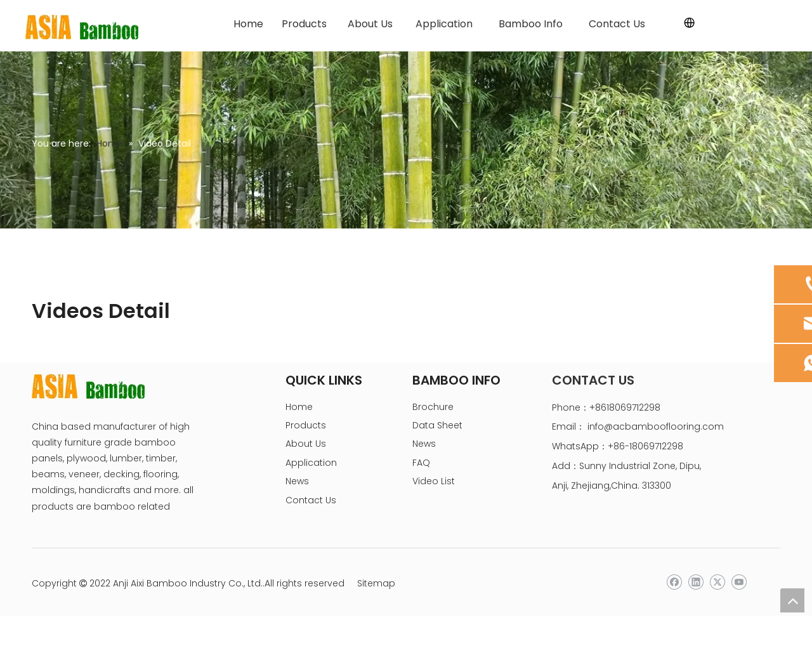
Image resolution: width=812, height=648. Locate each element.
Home (299, 407)
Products (306, 425)
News (297, 481)
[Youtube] (739, 582)
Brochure (433, 407)
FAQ (421, 463)
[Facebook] (674, 582)
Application (311, 463)
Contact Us (311, 500)
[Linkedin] (696, 582)
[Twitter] (717, 582)
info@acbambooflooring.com (656, 426)
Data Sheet (437, 425)
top (792, 600)
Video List (434, 481)
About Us (306, 444)
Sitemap (376, 583)
